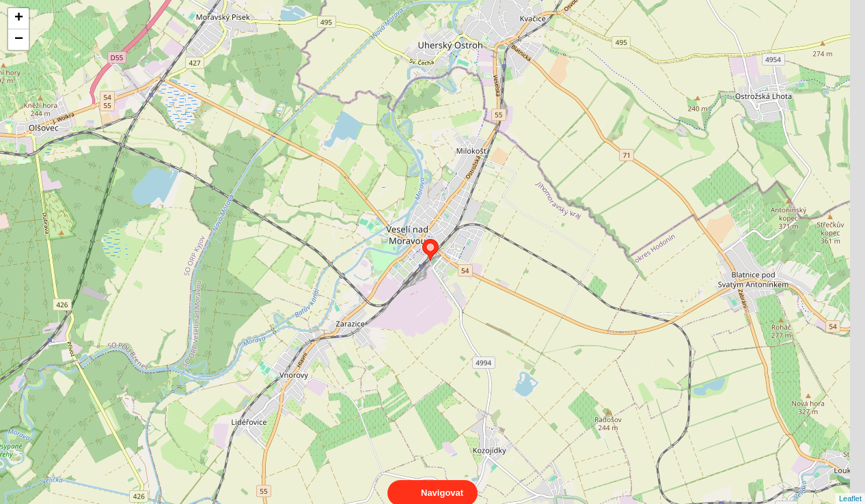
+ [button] (19, 18)
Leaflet (850, 486)
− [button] (19, 40)
